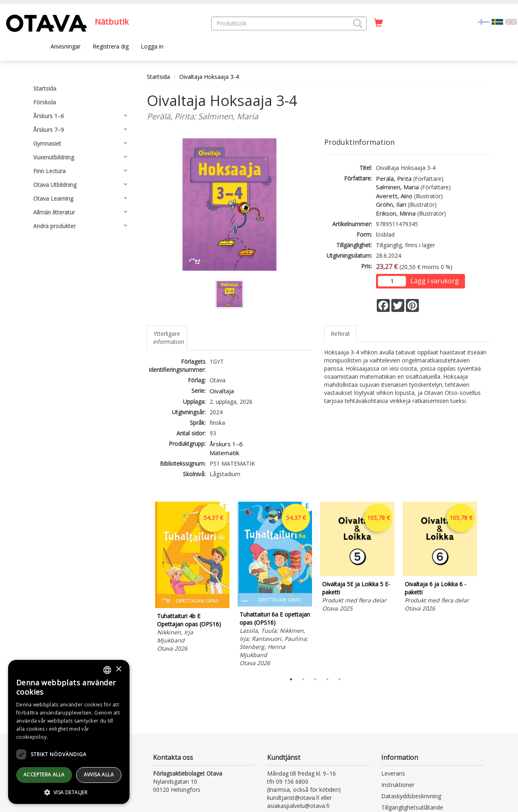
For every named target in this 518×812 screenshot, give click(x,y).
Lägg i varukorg (435, 281)
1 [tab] (291, 679)
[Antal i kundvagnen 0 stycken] (378, 23)
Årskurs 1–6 (226, 444)
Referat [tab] (340, 334)
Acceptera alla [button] (44, 775)
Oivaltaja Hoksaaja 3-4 (209, 77)
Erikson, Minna (396, 213)
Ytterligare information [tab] (169, 338)
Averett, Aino (394, 196)
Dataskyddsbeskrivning (411, 796)
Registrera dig (111, 46)
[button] (358, 23)
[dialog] (69, 732)
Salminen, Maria (397, 187)
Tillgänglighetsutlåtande (412, 807)
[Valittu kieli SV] (497, 21)
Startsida (158, 77)
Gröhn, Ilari (391, 204)
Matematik (224, 453)
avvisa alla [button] (99, 775)
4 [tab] (327, 679)
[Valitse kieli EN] (511, 21)
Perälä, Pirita (394, 178)
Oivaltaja (222, 391)
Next (486, 585)
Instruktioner (398, 785)
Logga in (152, 46)
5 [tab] (340, 679)
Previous (145, 585)
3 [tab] (315, 679)
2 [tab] (303, 679)
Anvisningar (66, 46)
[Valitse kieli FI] (484, 21)
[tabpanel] (192, 578)
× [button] (118, 669)
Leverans (393, 773)
